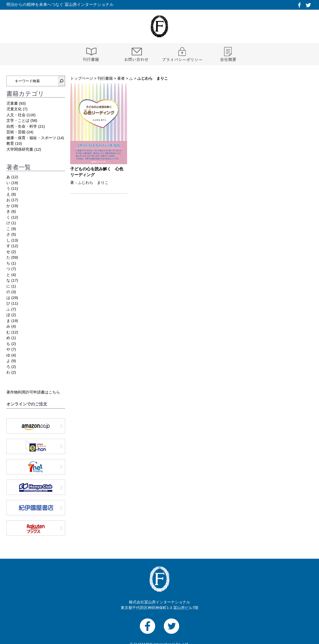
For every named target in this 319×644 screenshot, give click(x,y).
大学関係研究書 (20, 149)
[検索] (62, 81)
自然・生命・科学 (22, 126)
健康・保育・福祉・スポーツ (31, 138)
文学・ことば (18, 120)
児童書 (12, 103)
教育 (10, 143)
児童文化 (14, 109)
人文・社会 (16, 115)
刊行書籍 (105, 78)
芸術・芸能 (16, 132)
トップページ (82, 78)
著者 (121, 78)
